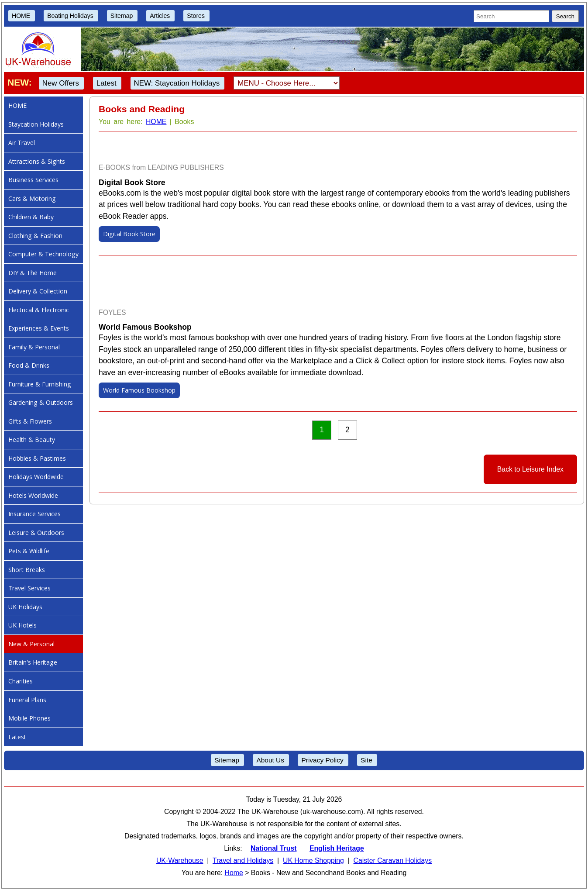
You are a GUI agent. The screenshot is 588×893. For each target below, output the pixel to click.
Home (234, 873)
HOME (21, 16)
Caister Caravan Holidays (393, 860)
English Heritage (337, 848)
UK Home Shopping (313, 860)
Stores (196, 16)
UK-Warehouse (180, 860)
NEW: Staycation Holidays (177, 83)
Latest (107, 83)
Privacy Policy (322, 760)
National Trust (274, 848)
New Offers (61, 83)
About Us (270, 760)
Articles (160, 16)
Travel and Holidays (243, 860)
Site (366, 760)
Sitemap (122, 16)
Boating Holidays (70, 16)
